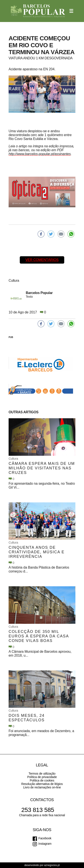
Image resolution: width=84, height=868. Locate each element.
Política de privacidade (42, 777)
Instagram (45, 844)
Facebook (45, 838)
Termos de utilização (42, 774)
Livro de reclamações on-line (42, 787)
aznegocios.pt (52, 865)
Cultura (13, 459)
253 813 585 (38, 810)
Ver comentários (42, 260)
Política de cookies (42, 780)
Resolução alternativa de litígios (42, 784)
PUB (11, 337)
